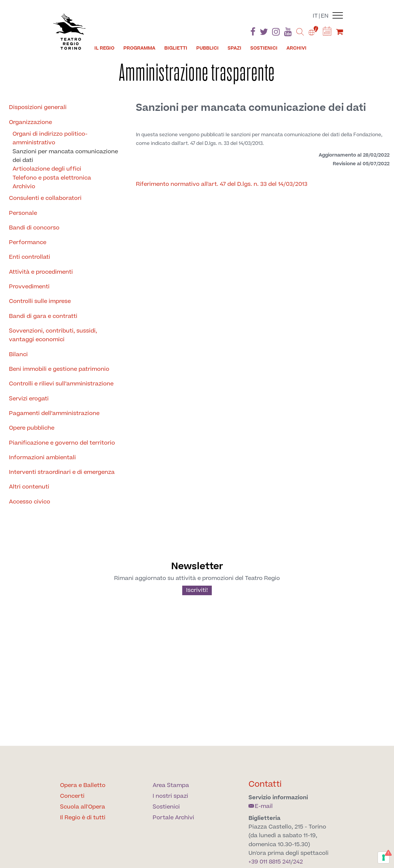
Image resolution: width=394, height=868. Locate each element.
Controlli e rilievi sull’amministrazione (61, 384)
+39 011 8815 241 (270, 862)
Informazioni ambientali (42, 458)
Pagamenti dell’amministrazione (54, 413)
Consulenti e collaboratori (45, 198)
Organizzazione (30, 122)
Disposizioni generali (38, 107)
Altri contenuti (29, 487)
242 (298, 862)
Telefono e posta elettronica (52, 178)
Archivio (24, 187)
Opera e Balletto (83, 785)
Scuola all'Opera (83, 807)
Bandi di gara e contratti (43, 316)
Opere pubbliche (32, 428)
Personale (23, 213)
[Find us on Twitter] (264, 33)
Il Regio (104, 48)
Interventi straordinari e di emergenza (62, 472)
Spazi (234, 48)
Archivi (296, 48)
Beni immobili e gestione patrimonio (59, 369)
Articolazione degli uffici (47, 169)
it (315, 16)
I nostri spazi (170, 796)
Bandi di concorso (34, 228)
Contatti (265, 784)
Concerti (72, 796)
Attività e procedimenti (41, 272)
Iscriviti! (197, 590)
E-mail (261, 806)
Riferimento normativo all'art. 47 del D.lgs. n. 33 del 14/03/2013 (222, 184)
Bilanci (18, 355)
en (325, 16)
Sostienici (264, 48)
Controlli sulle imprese (40, 301)
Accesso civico (30, 502)
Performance (28, 242)
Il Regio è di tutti (83, 818)
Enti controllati (30, 257)
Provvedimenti (29, 287)
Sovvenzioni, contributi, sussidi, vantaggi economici (53, 335)
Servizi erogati (29, 399)
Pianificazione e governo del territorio (62, 443)
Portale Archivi (173, 818)
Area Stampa (171, 785)
